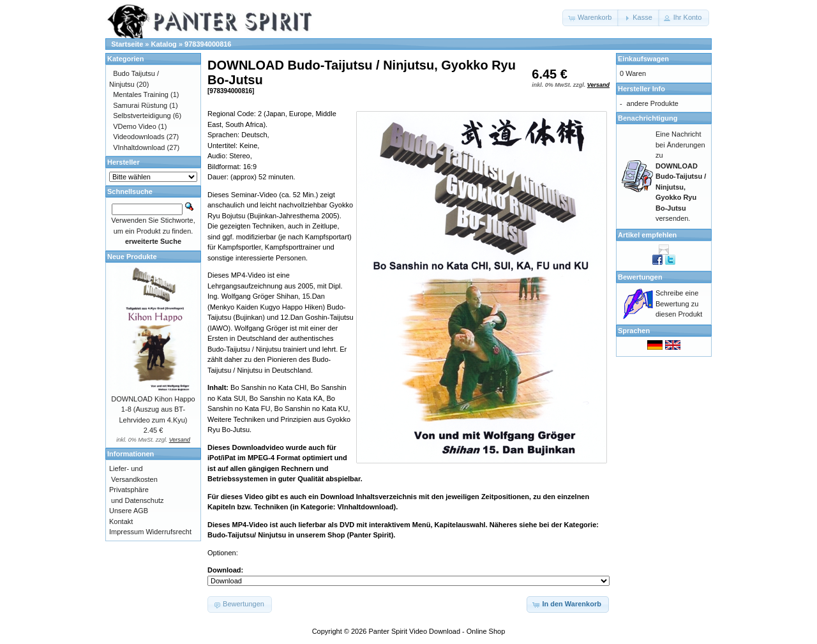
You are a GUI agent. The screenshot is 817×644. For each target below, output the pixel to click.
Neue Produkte (132, 257)
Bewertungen (640, 277)
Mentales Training (141, 94)
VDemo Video (135, 126)
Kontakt (121, 521)
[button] (591, 18)
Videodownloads (139, 137)
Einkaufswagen (643, 59)
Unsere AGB (129, 511)
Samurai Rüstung (140, 105)
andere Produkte (653, 103)
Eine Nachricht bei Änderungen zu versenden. (681, 176)
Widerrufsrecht (169, 532)
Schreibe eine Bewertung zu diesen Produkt (679, 303)
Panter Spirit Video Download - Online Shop (437, 631)
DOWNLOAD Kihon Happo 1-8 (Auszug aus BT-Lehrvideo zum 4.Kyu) (153, 409)
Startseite (127, 44)
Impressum (126, 532)
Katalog (164, 44)
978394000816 (208, 44)
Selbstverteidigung (142, 116)
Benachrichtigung (648, 118)
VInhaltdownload (139, 147)
